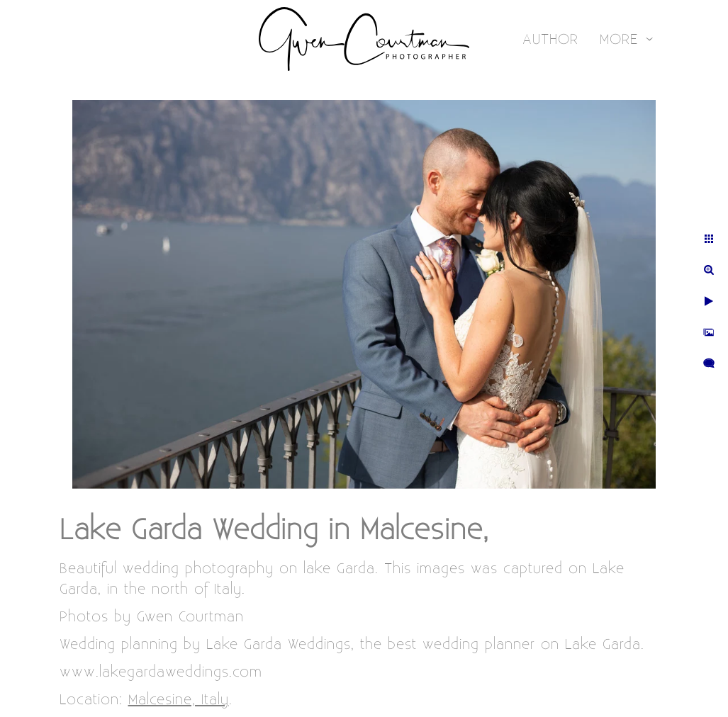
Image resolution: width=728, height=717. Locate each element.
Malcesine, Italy (179, 700)
